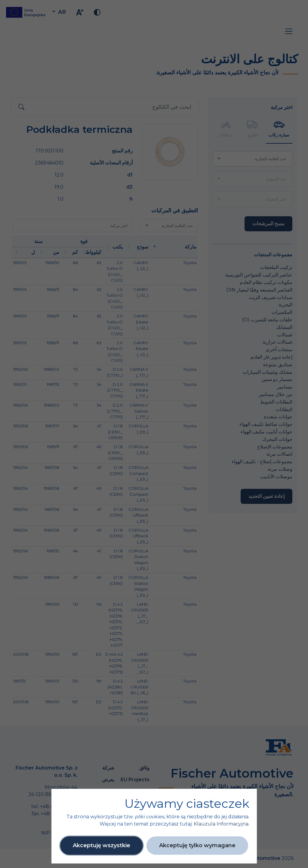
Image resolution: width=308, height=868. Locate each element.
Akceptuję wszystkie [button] (102, 845)
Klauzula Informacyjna (221, 824)
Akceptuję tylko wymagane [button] (197, 845)
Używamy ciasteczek (187, 804)
